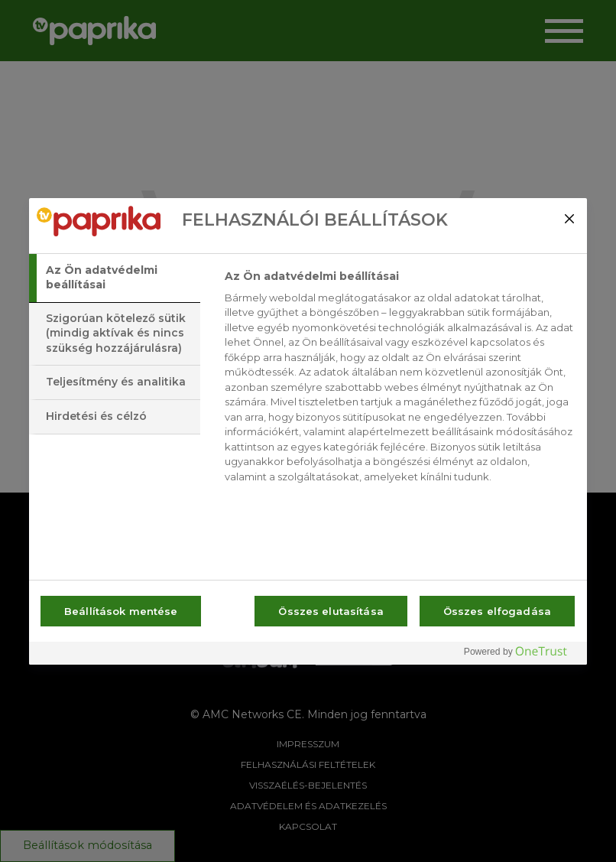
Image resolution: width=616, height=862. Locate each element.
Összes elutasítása (331, 611)
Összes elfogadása (497, 611)
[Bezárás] (569, 219)
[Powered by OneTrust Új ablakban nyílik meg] (521, 655)
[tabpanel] (399, 381)
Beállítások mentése (121, 611)
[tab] (115, 278)
